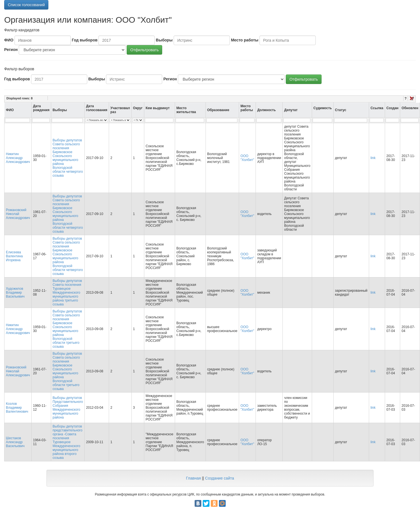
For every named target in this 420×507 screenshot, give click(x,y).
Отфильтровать (144, 50)
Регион (11, 50)
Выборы (164, 40)
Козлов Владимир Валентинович (17, 408)
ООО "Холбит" (247, 158)
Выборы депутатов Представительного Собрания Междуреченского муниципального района (68, 408)
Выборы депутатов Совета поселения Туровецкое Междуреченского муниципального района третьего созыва (67, 293)
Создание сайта (220, 478)
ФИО (9, 40)
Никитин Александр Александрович (18, 158)
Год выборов (85, 40)
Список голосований (26, 5)
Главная (193, 478)
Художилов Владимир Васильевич (15, 293)
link (373, 158)
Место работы (245, 40)
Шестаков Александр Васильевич (15, 442)
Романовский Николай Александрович (18, 214)
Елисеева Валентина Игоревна (14, 256)
